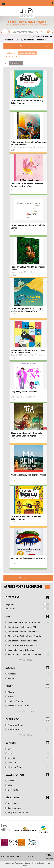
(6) (27, 735)
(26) (27, 711)
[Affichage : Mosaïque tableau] (22, 46)
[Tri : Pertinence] (16, 63)
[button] (52, 3)
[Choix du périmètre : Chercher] (5, 32)
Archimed (19, 863)
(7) (27, 660)
